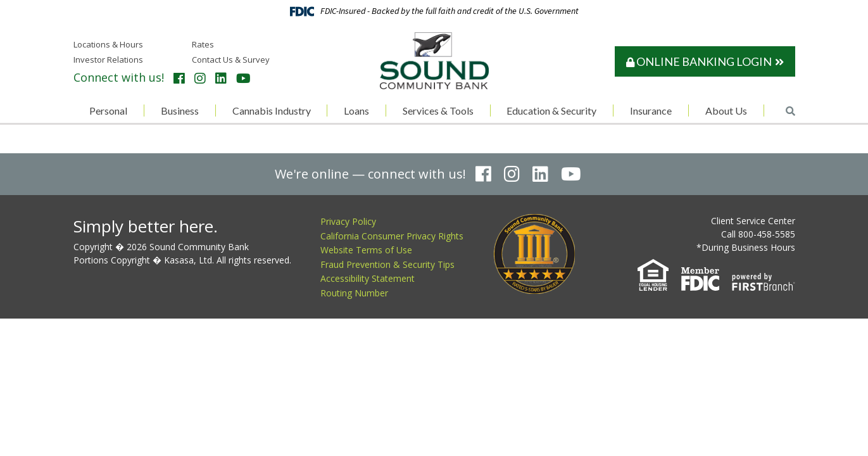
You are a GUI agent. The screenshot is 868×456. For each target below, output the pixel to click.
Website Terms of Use (366, 250)
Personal (108, 111)
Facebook (179, 79)
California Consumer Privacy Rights (392, 236)
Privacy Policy (348, 221)
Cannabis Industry (272, 111)
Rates (203, 44)
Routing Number (354, 293)
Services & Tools (438, 111)
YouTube (243, 79)
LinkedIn (221, 79)
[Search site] (790, 111)
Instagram (200, 79)
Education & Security (551, 111)
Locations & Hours (108, 44)
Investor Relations (108, 60)
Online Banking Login (699, 61)
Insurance (651, 111)
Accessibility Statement (368, 278)
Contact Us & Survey (231, 60)
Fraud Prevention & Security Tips (387, 264)
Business (180, 111)
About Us (726, 111)
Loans (356, 111)
